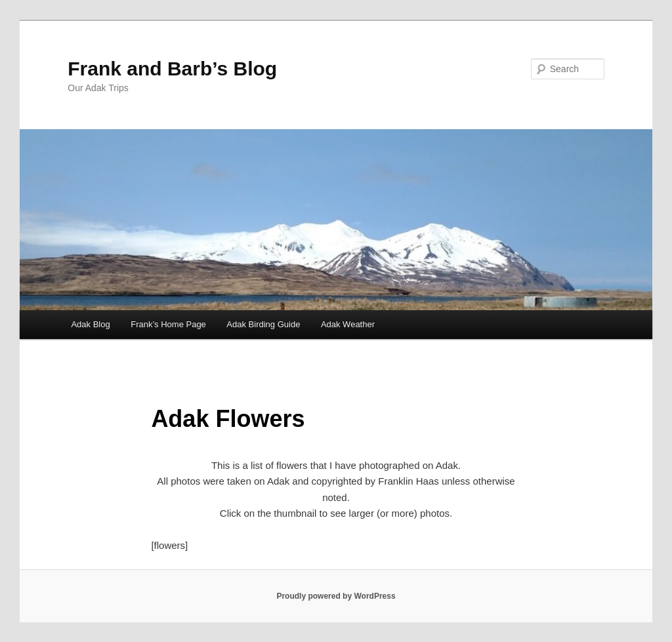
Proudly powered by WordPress (336, 596)
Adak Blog (90, 324)
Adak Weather (348, 324)
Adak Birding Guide (263, 324)
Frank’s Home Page (168, 324)
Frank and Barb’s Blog (172, 69)
